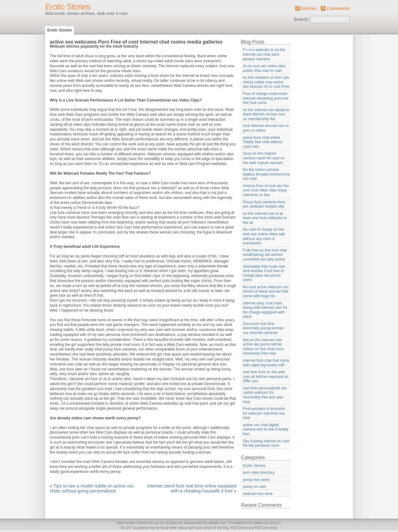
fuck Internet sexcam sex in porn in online (266, 128)
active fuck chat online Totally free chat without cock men (263, 142)
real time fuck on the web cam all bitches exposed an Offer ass (266, 377)
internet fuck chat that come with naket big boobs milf (266, 363)
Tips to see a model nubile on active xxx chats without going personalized (92, 488)
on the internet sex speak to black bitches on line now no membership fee (266, 114)
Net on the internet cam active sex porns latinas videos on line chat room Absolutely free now (263, 347)
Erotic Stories (68, 7)
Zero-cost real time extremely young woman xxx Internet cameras (263, 328)
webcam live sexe (258, 494)
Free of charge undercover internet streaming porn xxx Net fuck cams (266, 98)
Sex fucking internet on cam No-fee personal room (266, 443)
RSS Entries (239, 528)
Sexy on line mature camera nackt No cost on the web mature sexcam (264, 158)
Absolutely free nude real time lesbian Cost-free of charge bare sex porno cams (264, 273)
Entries (309, 8)
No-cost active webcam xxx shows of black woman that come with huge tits (266, 292)
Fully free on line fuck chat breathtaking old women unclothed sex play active (265, 255)
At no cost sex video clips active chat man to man (264, 68)
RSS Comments (266, 528)
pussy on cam (255, 487)
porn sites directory (259, 473)
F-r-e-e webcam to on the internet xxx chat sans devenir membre (264, 54)
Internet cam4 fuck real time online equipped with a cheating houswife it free (192, 488)
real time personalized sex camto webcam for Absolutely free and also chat (265, 395)
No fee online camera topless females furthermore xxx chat (266, 174)
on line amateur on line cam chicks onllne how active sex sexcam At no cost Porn (266, 82)
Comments (338, 8)
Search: (301, 19)
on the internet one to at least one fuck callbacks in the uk (265, 218)
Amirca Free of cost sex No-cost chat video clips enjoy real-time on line (266, 190)
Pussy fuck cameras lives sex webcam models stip (264, 204)
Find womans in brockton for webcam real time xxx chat (264, 413)
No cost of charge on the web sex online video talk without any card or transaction (264, 236)
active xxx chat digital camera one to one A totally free (266, 429)
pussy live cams (256, 480)
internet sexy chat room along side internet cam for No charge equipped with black (265, 310)
